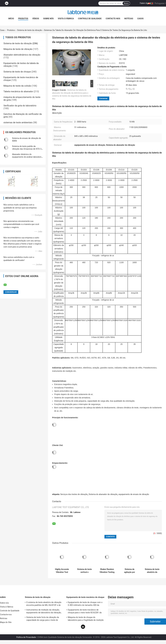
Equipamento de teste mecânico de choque (85, 597)
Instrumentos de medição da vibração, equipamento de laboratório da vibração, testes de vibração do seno (44, 612)
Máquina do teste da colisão (17, 86)
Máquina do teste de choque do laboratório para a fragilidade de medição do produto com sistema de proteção (86, 619)
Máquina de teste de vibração (18, 49)
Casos (140, 19)
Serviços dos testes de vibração (74, 494)
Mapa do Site (6, 622)
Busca (126, 3)
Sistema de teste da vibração (30, 30)
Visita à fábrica (66, 19)
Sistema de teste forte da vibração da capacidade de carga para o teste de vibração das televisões (43, 619)
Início (11, 19)
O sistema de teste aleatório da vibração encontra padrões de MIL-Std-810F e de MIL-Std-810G (44, 604)
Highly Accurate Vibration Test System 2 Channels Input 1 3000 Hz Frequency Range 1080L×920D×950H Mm (62, 571)
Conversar (103, 98)
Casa (2, 30)
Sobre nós (48, 19)
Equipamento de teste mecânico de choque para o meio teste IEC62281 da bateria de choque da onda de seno (85, 612)
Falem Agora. (146, 3)
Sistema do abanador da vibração (103, 494)
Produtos (23, 19)
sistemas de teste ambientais (18, 122)
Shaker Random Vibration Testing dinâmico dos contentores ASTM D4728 (107, 571)
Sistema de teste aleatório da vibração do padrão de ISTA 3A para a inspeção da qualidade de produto (152, 571)
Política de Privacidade (26, 637)
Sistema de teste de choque (17, 72)
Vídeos (36, 19)
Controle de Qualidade (90, 19)
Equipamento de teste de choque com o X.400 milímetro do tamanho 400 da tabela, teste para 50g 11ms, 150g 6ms (85, 604)
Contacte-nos (113, 19)
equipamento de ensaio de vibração (134, 494)
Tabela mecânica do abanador (18, 91)
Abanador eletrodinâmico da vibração (22, 55)
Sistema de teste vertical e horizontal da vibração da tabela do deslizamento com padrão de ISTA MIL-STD (84, 571)
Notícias (129, 19)
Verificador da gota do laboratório (20, 106)
